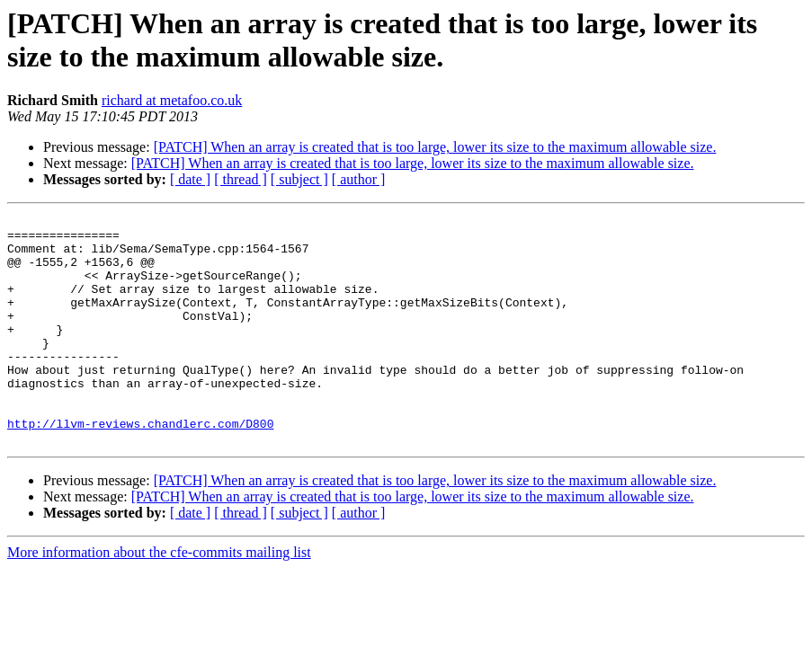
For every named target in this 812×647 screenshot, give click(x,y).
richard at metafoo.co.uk (172, 100)
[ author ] (359, 179)
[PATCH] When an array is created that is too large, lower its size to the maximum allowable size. (435, 147)
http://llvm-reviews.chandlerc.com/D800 (140, 466)
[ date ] (190, 179)
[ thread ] (241, 179)
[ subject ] (299, 179)
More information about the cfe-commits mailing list (159, 598)
